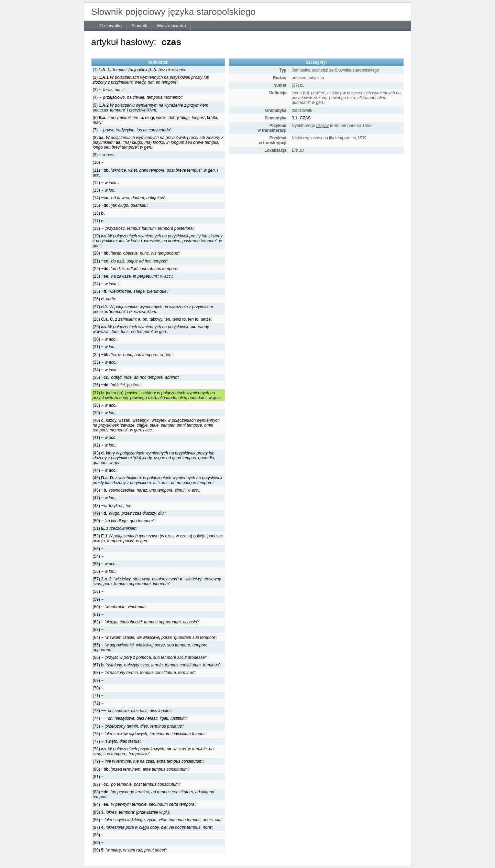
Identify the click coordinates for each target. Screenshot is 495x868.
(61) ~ (98, 614)
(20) (136, 253)
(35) (136, 377)
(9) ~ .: (104, 155)
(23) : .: (133, 276)
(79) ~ (149, 761)
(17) (99, 221)
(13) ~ (104, 190)
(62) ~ (146, 622)
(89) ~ (98, 843)
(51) (115, 528)
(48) (113, 506)
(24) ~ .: (106, 284)
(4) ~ (138, 97)
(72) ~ (98, 703)
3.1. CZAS (301, 118)
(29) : (151, 329)
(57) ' (157, 581)
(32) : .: (133, 355)
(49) (129, 513)
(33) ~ (105, 362)
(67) (157, 665)
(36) (117, 385)
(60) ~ (120, 607)
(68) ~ (144, 673)
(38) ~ (105, 405)
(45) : (158, 480)
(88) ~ (98, 835)
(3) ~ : (109, 90)
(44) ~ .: (105, 470)
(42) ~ (105, 445)
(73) (133, 711)
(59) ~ (98, 599)
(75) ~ (138, 726)
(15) (121, 205)
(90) (130, 850)
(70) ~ (98, 688)
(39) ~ (105, 413)
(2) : (151, 80)
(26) (104, 299)
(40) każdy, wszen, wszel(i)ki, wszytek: (156, 425)
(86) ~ (158, 820)
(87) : (153, 827)
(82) (137, 784)
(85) (132, 812)
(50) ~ (124, 521)
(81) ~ (98, 777)
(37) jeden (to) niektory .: (157, 395)
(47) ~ (105, 498)
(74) (140, 718)
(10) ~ (98, 162)
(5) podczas (151, 108)
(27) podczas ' (153, 309)
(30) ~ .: (105, 339)
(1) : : (140, 70)
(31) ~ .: (105, 347)
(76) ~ (150, 734)
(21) (130, 261)
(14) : (129, 198)
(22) (136, 269)
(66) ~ (150, 657)
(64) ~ (155, 637)
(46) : (147, 490)
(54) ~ (98, 556)
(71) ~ (98, 696)
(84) (145, 804)
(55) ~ (105, 564)
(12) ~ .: (106, 183)
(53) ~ (98, 549)
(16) (99, 213)
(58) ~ (98, 591)
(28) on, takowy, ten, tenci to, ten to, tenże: (152, 319)
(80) (141, 769)
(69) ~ (98, 681)
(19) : (158, 241)
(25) (131, 291)
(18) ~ (144, 228)
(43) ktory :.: (154, 458)
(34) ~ (106, 370)
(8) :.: (158, 142)
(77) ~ (117, 741)
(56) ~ (105, 571)
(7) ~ (132, 130)
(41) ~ (105, 438)
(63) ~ (98, 630)
